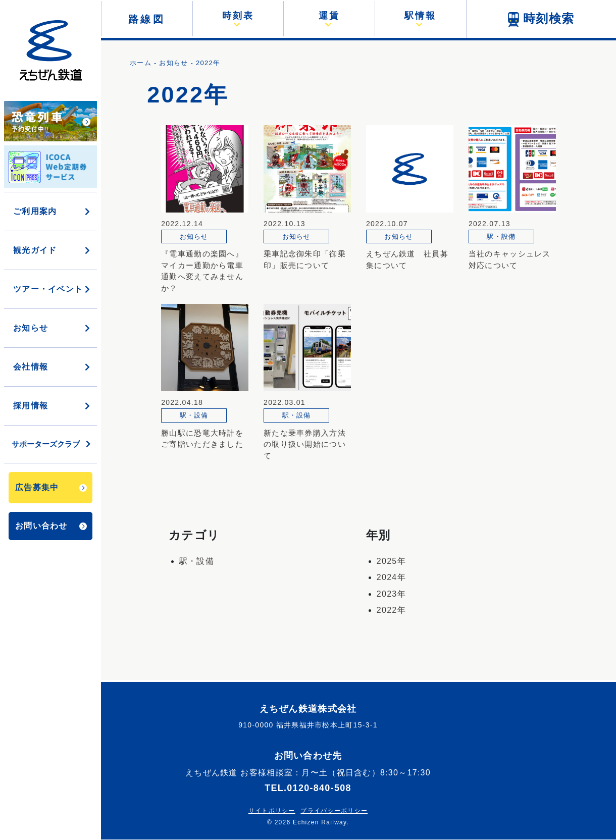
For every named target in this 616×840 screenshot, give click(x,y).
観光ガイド (53, 250)
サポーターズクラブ (52, 444)
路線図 (147, 19)
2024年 (391, 577)
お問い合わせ (51, 526)
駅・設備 (197, 561)
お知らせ (53, 328)
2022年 (391, 610)
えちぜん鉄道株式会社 (308, 709)
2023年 (391, 594)
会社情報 (53, 367)
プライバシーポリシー (334, 811)
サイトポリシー (272, 811)
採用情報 (53, 406)
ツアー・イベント (53, 289)
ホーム (141, 63)
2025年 (391, 561)
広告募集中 (51, 488)
